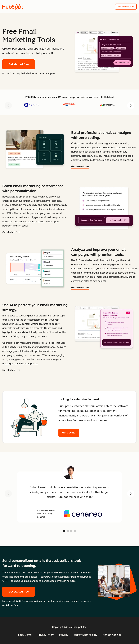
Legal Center (25, 635)
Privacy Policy (46, 635)
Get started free (126, 7)
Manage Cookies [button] (112, 635)
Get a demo (69, 433)
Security (64, 635)
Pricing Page (12, 605)
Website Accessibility (85, 635)
